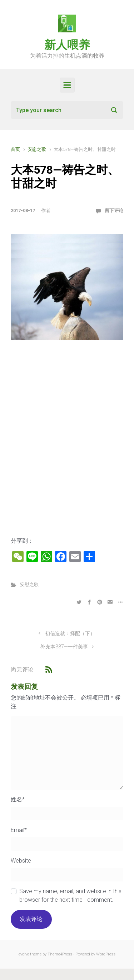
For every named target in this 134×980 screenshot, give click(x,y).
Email (19, 830)
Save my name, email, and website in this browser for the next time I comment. (70, 895)
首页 (15, 149)
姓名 (18, 799)
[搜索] (67, 110)
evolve (24, 954)
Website (21, 861)
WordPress (106, 954)
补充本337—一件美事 (64, 647)
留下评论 (114, 210)
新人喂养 (67, 45)
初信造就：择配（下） (70, 634)
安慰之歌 (37, 149)
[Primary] (67, 85)
